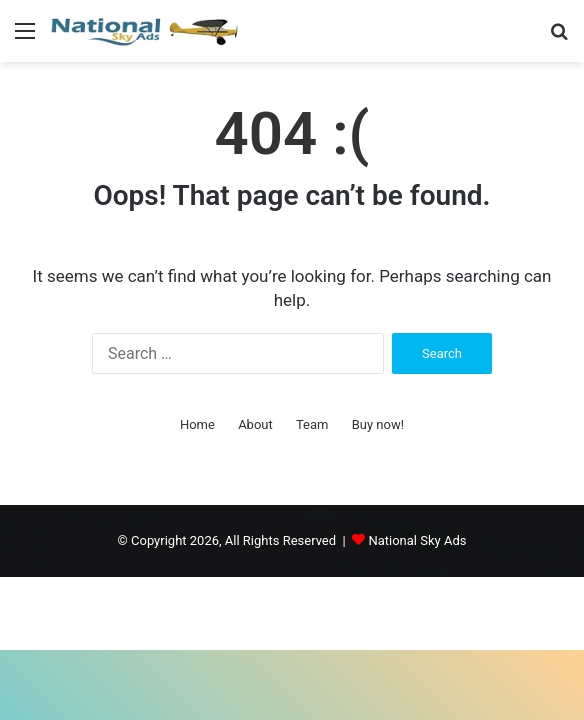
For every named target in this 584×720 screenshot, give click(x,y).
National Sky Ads (417, 540)
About (255, 424)
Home (197, 424)
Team (312, 424)
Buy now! (378, 424)
